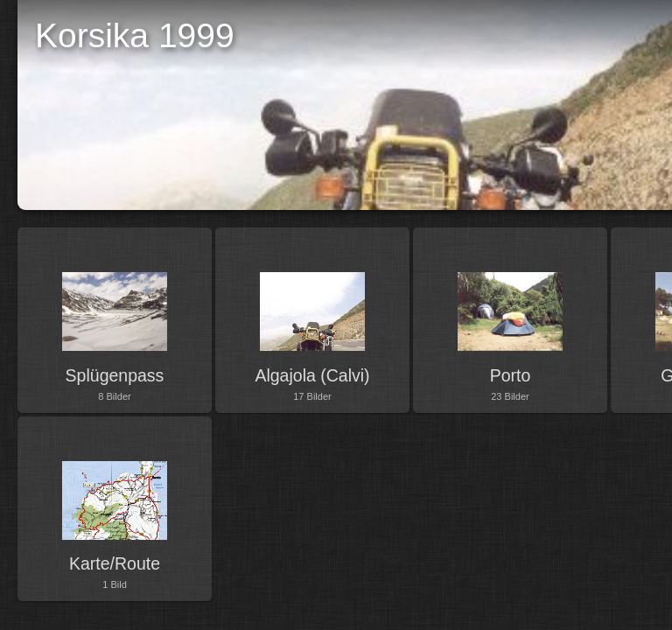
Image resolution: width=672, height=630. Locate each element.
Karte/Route (115, 563)
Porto (511, 375)
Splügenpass (115, 375)
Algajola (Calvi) (312, 375)
